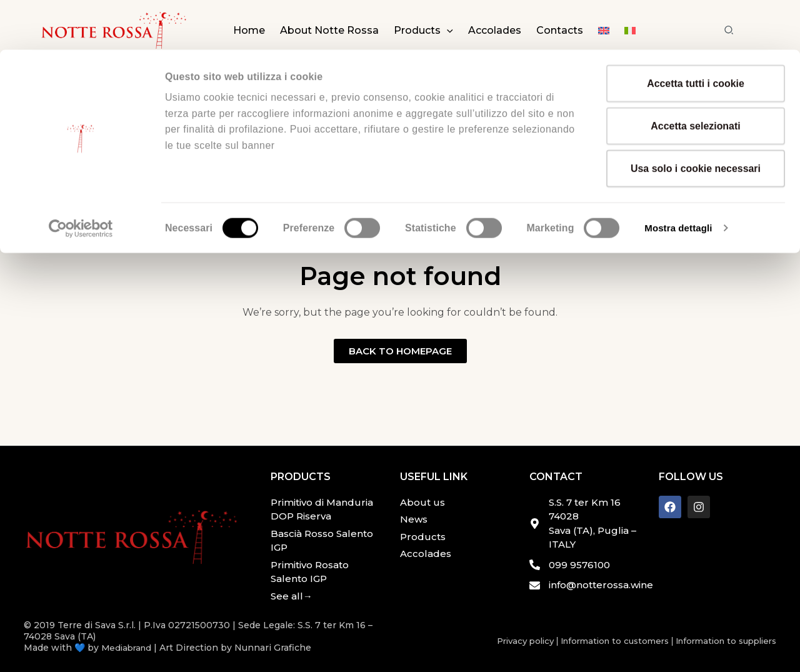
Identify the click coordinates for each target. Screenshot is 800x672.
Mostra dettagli (680, 178)
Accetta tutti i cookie (696, 33)
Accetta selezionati (695, 76)
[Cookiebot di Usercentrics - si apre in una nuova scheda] (81, 178)
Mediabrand (128, 648)
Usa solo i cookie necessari (696, 118)
